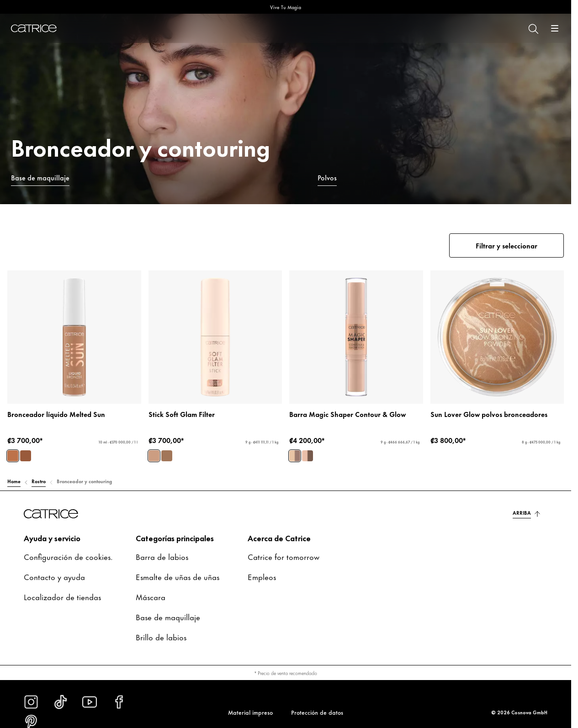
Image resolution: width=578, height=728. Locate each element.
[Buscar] (533, 28)
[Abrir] (555, 28)
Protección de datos (317, 712)
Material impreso (250, 712)
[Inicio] (34, 28)
